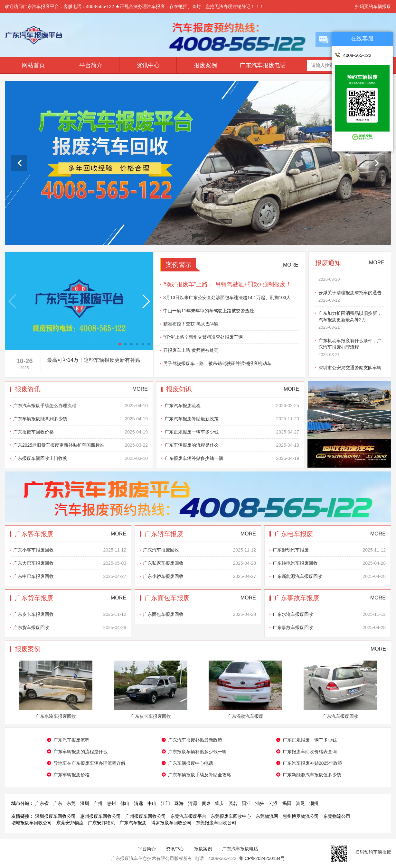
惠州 (111, 803)
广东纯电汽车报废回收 (329, 563)
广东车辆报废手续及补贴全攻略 (200, 775)
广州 (98, 803)
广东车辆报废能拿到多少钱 (80, 419)
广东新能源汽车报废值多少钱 (312, 775)
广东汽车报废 (133, 823)
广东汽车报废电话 (263, 65)
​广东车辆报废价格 (71, 775)
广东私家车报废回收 (199, 563)
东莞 (71, 803)
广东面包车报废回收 (199, 614)
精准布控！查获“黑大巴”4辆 (191, 324)
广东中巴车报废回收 (70, 576)
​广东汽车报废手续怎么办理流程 (80, 406)
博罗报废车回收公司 (171, 823)
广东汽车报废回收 (199, 550)
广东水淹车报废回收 (329, 614)
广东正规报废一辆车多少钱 (232, 432)
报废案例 (205, 65)
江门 (165, 803)
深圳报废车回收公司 (55, 816)
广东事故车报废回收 (329, 627)
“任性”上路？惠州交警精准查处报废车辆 (203, 337)
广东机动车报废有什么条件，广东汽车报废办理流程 (351, 350)
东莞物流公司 (337, 816)
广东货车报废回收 (70, 627)
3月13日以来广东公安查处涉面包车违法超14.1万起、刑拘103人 (227, 297)
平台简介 (91, 65)
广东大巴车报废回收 (70, 563)
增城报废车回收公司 (32, 823)
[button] (120, 344)
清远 (138, 803)
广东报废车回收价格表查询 (310, 752)
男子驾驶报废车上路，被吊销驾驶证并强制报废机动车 (217, 363)
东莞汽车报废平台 (188, 816)
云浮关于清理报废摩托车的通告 (351, 299)
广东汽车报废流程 (232, 406)
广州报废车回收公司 (146, 816)
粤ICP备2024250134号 (262, 858)
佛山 (125, 803)
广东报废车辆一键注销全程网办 (351, 278)
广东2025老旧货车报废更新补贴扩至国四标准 (80, 445)
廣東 (206, 803)
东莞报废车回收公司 (216, 823)
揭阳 (287, 803)
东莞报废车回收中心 (231, 816)
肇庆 (219, 803)
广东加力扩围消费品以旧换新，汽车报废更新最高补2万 (351, 323)
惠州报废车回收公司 (100, 816)
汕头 (260, 803)
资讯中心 (148, 65)
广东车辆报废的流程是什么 (232, 445)
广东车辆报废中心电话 (191, 763)
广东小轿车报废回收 (199, 576)
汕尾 (300, 803)
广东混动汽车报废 (329, 550)
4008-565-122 (353, 55)
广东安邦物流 (101, 823)
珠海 (179, 803)
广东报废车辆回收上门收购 (80, 458)
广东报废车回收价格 (80, 432)
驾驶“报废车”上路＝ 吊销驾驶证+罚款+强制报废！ (227, 284)
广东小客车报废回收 (70, 550)
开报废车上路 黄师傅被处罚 (191, 350)
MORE (291, 265)
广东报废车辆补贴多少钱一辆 (232, 458)
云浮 (273, 803)
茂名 (233, 803)
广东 (58, 803)
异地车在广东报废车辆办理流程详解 (90, 763)
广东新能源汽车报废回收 (329, 576)
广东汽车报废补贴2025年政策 (312, 763)
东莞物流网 (267, 816)
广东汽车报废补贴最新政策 (232, 419)
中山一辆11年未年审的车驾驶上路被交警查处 (209, 311)
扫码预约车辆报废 (373, 6)
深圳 (85, 803)
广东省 (42, 803)
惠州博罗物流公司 (301, 816)
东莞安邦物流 (70, 823)
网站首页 (33, 65)
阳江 (246, 803)
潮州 (314, 803)
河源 (193, 803)
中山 (152, 803)
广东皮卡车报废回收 (70, 614)
